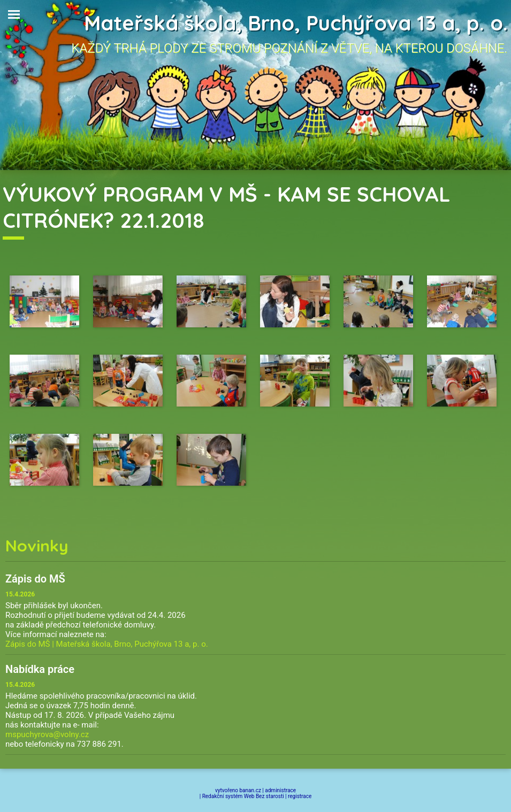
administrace (280, 790)
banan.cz (250, 790)
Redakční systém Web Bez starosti (243, 796)
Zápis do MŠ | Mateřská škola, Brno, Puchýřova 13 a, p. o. (107, 644)
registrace (300, 796)
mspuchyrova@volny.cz (47, 734)
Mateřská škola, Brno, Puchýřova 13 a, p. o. (296, 23)
